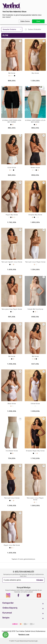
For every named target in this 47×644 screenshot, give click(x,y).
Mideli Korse (35, 168)
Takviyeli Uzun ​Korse (12, 498)
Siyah (15, 76)
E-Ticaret (16, 641)
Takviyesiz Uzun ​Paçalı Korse (35, 499)
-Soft (11, 641)
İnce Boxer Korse (12, 451)
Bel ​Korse (35, 356)
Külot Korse (12, 168)
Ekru (11, 76)
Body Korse (12, 404)
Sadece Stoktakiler (33, 29)
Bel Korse (12, 73)
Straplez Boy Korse (35, 215)
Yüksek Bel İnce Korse (35, 309)
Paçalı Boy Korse (12, 215)
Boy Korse (35, 73)
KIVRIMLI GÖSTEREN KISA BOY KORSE (12, 121)
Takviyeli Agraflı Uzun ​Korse (12, 262)
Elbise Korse (35, 404)
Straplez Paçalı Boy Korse (35, 451)
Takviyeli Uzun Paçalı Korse (35, 262)
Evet (38, 21)
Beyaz (13, 76)
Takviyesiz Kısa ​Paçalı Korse (12, 309)
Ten (9, 76)
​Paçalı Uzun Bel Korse (12, 545)
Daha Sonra (25, 21)
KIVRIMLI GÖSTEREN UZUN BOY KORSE (35, 121)
